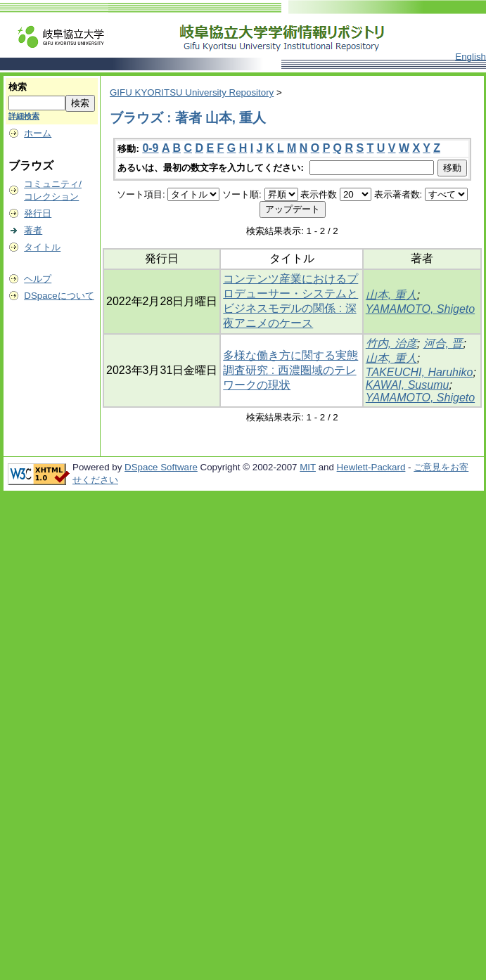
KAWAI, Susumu (408, 385)
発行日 (38, 213)
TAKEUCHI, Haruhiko (420, 372)
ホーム (38, 133)
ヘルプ (38, 279)
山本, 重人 (391, 295)
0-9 (150, 148)
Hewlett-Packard (371, 467)
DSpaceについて (59, 296)
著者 (33, 230)
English (471, 57)
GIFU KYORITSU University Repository (192, 92)
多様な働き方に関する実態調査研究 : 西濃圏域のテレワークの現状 (290, 370)
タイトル (42, 247)
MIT (308, 467)
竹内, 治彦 (391, 343)
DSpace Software (161, 467)
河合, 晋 (443, 343)
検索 (18, 87)
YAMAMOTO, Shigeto (420, 309)
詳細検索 (24, 116)
